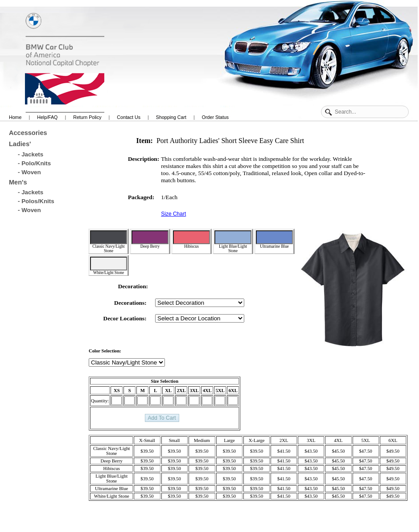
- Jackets (31, 154)
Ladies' (20, 144)
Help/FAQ (47, 117)
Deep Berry (150, 239)
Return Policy (87, 117)
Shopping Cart (171, 117)
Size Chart (173, 214)
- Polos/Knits (36, 201)
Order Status (215, 117)
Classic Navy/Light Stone (109, 242)
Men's (18, 182)
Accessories (28, 133)
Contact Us (129, 117)
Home (15, 117)
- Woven (29, 172)
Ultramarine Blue (274, 239)
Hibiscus (191, 239)
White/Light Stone (109, 266)
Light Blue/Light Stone (233, 242)
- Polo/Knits (34, 163)
